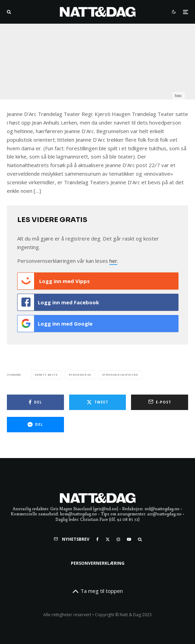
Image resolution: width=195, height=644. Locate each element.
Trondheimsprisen (121, 374)
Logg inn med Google (55, 324)
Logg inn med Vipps (54, 281)
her (113, 261)
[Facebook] (97, 539)
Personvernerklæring (98, 563)
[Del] (35, 402)
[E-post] (160, 402)
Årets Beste (47, 374)
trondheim (81, 374)
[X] (108, 539)
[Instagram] (118, 539)
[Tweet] (98, 402)
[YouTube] (129, 539)
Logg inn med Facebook (58, 302)
